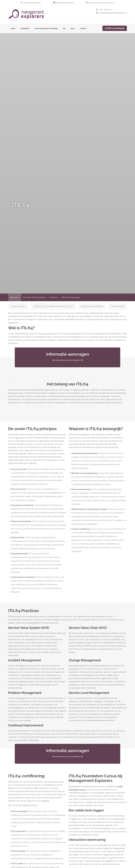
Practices (54, 297)
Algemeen (15, 297)
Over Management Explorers (46, 29)
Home (13, 29)
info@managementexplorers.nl (113, 13)
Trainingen (25, 29)
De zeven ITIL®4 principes (34, 297)
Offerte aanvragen (115, 28)
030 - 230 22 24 (106, 10)
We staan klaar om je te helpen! (67, 360)
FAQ (64, 29)
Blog (73, 29)
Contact (83, 29)
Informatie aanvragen (71, 297)
